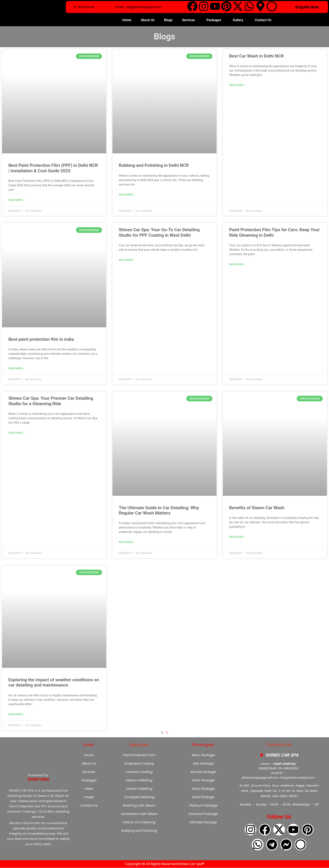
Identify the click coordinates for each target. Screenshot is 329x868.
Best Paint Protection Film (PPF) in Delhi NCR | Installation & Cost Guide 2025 (53, 168)
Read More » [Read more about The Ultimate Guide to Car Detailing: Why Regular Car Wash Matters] (127, 542)
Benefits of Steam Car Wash (257, 508)
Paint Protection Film (139, 755)
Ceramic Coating (139, 772)
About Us (148, 20)
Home (127, 20)
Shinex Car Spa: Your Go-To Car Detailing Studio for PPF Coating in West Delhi (159, 232)
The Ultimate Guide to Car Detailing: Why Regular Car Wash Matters (159, 510)
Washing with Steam (139, 805)
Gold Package (203, 797)
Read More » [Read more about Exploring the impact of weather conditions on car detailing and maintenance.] (16, 714)
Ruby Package (203, 789)
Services (188, 20)
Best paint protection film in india (41, 339)
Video (89, 789)
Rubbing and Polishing (139, 831)
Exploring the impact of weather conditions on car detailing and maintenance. (54, 682)
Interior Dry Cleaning (139, 822)
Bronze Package (203, 772)
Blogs (168, 20)
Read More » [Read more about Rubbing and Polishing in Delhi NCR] (127, 195)
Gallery (238, 20)
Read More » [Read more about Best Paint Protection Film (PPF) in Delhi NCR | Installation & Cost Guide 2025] (16, 200)
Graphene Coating (139, 763)
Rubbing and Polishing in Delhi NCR (154, 165)
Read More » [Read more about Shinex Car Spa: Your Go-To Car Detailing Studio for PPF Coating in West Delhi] (127, 260)
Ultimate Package (203, 822)
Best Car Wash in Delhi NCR (256, 56)
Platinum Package (203, 805)
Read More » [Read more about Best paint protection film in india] (16, 368)
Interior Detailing (139, 789)
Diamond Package (203, 814)
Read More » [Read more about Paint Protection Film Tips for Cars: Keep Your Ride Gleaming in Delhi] (237, 264)
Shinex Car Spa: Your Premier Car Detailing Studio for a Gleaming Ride (51, 401)
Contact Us (263, 20)
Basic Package (203, 755)
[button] (189, 20)
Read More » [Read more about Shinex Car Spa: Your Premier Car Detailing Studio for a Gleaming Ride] (16, 433)
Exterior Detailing (139, 780)
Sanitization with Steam (139, 814)
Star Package (203, 763)
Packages (214, 20)
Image (89, 797)
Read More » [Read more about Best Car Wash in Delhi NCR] (237, 85)
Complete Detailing (139, 797)
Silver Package (203, 780)
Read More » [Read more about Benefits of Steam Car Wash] (237, 537)
